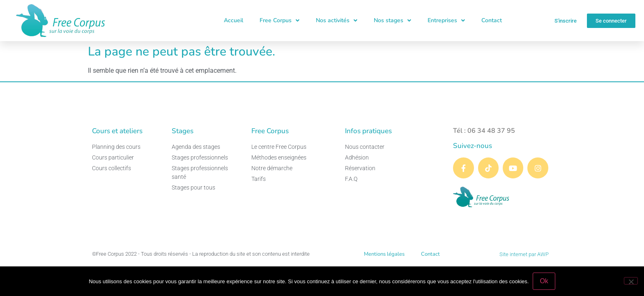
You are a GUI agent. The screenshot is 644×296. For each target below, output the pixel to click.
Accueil (233, 20)
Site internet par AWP (524, 254)
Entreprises (446, 21)
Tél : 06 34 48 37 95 (484, 131)
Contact (492, 20)
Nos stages (392, 21)
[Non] (631, 281)
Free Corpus (279, 21)
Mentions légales (384, 254)
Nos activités (337, 21)
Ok (544, 281)
